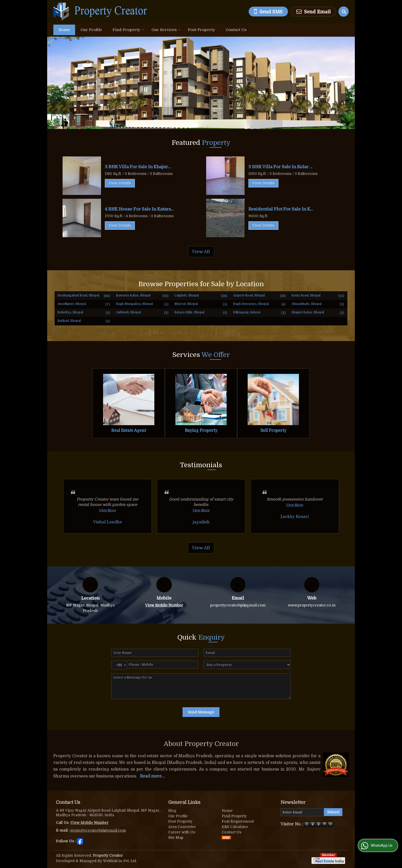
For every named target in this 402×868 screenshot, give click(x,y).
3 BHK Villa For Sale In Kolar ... (280, 167)
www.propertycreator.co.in (312, 605)
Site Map (176, 837)
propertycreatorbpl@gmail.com (238, 605)
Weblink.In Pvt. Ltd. (120, 861)
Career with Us (182, 832)
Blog (172, 810)
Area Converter (182, 826)
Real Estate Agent (129, 431)
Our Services (166, 30)
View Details (120, 183)
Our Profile (91, 30)
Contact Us (236, 30)
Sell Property (273, 431)
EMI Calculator (235, 826)
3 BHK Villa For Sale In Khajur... (138, 167)
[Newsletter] (302, 812)
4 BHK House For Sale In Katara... (139, 209)
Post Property (202, 30)
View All (201, 252)
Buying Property (201, 431)
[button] (164, 605)
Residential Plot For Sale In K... (281, 209)
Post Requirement (238, 821)
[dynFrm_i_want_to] (247, 665)
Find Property (128, 30)
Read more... (152, 776)
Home (64, 30)
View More (108, 510)
